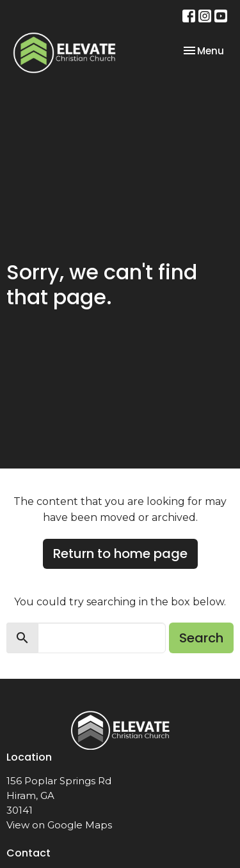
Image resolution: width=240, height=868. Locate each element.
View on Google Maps (59, 825)
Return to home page (120, 554)
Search (201, 638)
